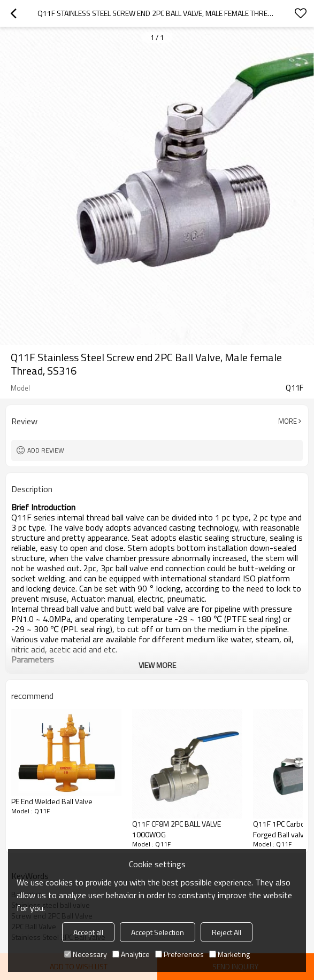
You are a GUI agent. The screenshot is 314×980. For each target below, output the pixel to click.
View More (157, 665)
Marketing (229, 954)
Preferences (179, 954)
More (288, 421)
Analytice (131, 954)
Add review (46, 450)
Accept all (88, 932)
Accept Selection (158, 932)
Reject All (227, 932)
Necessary (86, 954)
